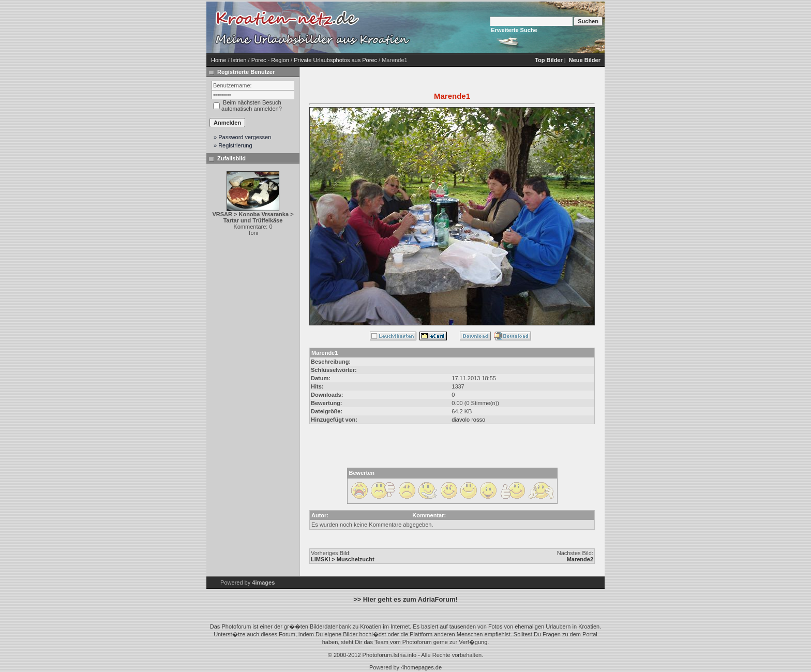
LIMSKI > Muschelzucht (343, 559)
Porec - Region (270, 60)
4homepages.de (421, 667)
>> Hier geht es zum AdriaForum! (405, 599)
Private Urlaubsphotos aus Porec (335, 60)
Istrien (239, 60)
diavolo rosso (468, 420)
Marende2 (580, 559)
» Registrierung (233, 145)
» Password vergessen (242, 137)
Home (219, 60)
